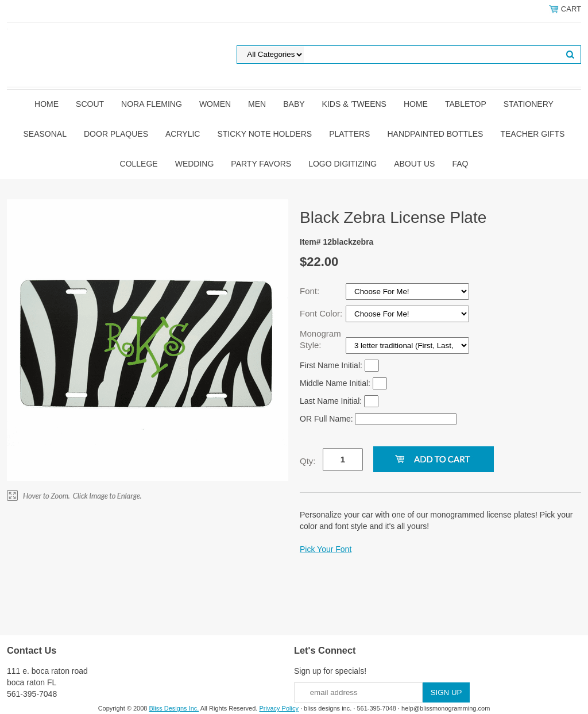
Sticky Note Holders (264, 134)
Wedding (195, 164)
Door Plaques (116, 134)
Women (215, 104)
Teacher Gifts (532, 134)
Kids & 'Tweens (354, 104)
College (139, 164)
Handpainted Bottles (435, 134)
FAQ (460, 164)
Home (47, 104)
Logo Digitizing (343, 164)
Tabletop (466, 104)
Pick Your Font (326, 549)
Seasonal (45, 134)
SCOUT (90, 104)
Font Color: (322, 313)
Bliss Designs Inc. (174, 708)
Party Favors (261, 164)
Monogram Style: (320, 339)
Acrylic (183, 134)
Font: (311, 291)
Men (257, 104)
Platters (349, 134)
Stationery (529, 104)
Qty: (308, 461)
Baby (294, 104)
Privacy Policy (278, 708)
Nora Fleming (152, 104)
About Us (414, 164)
